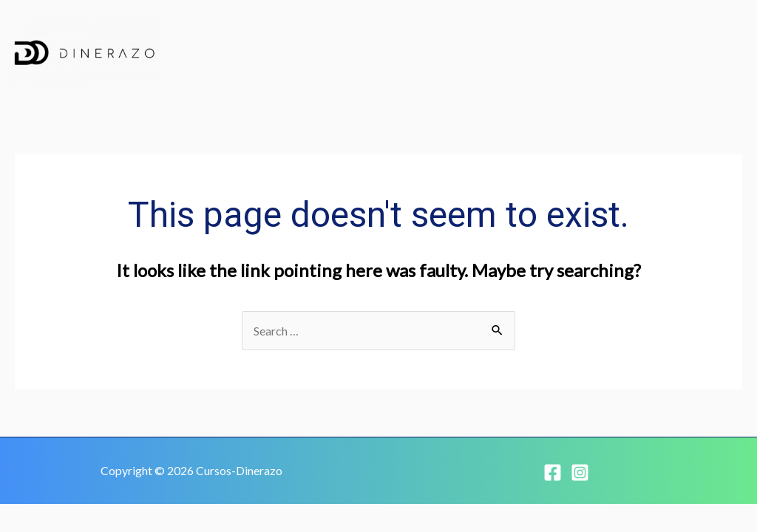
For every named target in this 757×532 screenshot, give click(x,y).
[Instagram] (580, 473)
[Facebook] (553, 473)
